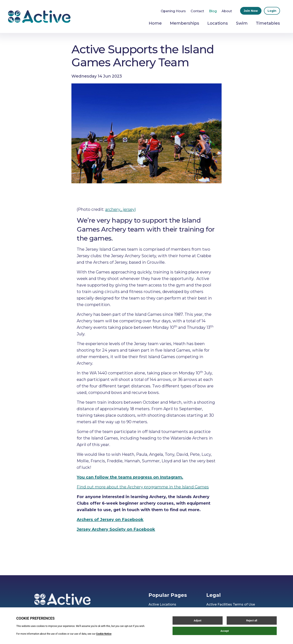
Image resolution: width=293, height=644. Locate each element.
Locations (218, 23)
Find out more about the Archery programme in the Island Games (143, 487)
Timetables (268, 23)
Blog (213, 11)
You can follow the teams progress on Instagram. (130, 477)
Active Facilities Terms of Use (231, 604)
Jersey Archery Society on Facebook (116, 529)
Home (155, 23)
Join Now (251, 11)
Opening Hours (173, 11)
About (227, 11)
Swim (242, 23)
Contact (197, 11)
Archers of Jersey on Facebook (110, 519)
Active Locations (162, 604)
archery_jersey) (121, 209)
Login (272, 11)
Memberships (185, 23)
